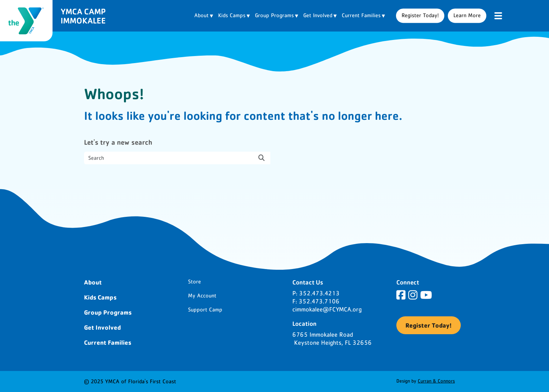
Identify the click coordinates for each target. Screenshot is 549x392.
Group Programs (108, 312)
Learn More (467, 15)
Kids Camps (100, 297)
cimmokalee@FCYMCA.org (327, 310)
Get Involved (102, 327)
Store (194, 282)
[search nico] (177, 158)
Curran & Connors (436, 381)
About (93, 282)
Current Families (108, 342)
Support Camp (205, 310)
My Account (202, 296)
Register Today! (420, 15)
